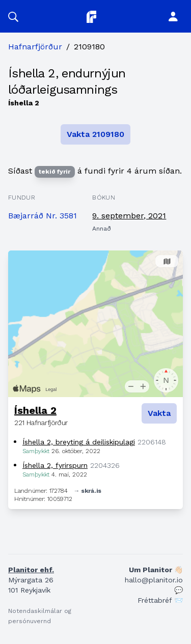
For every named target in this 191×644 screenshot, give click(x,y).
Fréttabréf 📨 (160, 600)
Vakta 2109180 (95, 134)
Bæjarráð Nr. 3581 (43, 216)
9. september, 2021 (129, 216)
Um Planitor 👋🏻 (156, 570)
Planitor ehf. (31, 570)
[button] (13, 16)
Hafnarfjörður (35, 47)
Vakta (159, 413)
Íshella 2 (35, 410)
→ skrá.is (88, 491)
